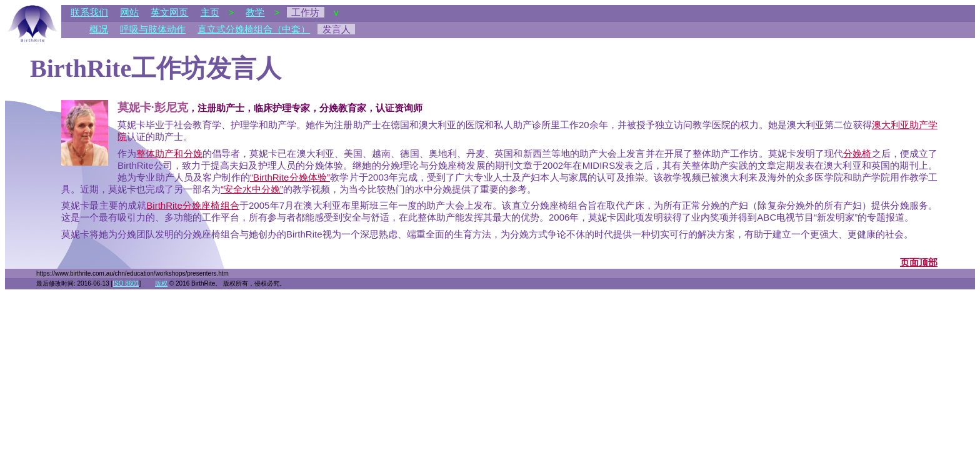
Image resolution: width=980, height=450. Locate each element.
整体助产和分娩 (169, 153)
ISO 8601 (126, 283)
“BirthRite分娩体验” (290, 177)
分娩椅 (857, 153)
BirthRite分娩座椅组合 (193, 205)
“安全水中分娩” (252, 189)
